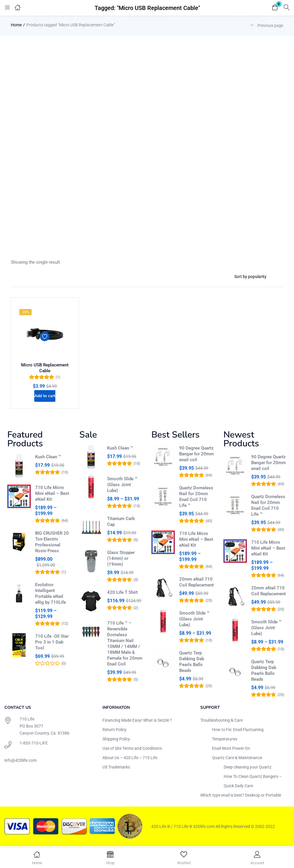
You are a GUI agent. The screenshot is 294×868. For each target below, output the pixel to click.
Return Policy (114, 731)
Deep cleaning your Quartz (248, 768)
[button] (275, 8)
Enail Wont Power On (231, 750)
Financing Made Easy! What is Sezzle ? (137, 722)
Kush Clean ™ (48, 458)
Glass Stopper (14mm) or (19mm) (121, 560)
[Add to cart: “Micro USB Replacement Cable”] (45, 395)
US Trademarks (116, 768)
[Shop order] (256, 277)
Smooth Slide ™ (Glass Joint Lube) (122, 486)
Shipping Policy (116, 740)
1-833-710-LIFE (34, 745)
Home (16, 25)
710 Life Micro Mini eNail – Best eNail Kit (52, 495)
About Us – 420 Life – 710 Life (130, 759)
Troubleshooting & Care (222, 722)
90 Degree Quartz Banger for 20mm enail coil (196, 455)
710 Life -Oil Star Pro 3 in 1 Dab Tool (52, 644)
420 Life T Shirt (122, 594)
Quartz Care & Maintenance (237, 759)
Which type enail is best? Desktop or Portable (241, 797)
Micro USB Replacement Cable (45, 367)
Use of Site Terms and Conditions (132, 750)
